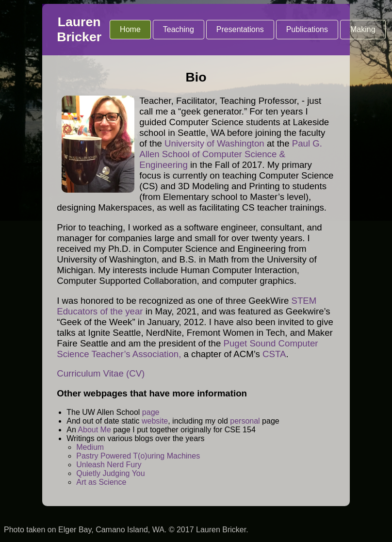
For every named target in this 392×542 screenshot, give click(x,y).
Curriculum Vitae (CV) (101, 373)
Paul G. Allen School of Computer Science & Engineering (231, 154)
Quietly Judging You (110, 473)
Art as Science (101, 482)
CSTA (274, 354)
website (155, 421)
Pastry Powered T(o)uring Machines (138, 456)
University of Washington (214, 143)
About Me (94, 430)
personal (245, 421)
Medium (90, 447)
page (151, 412)
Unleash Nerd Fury (109, 465)
